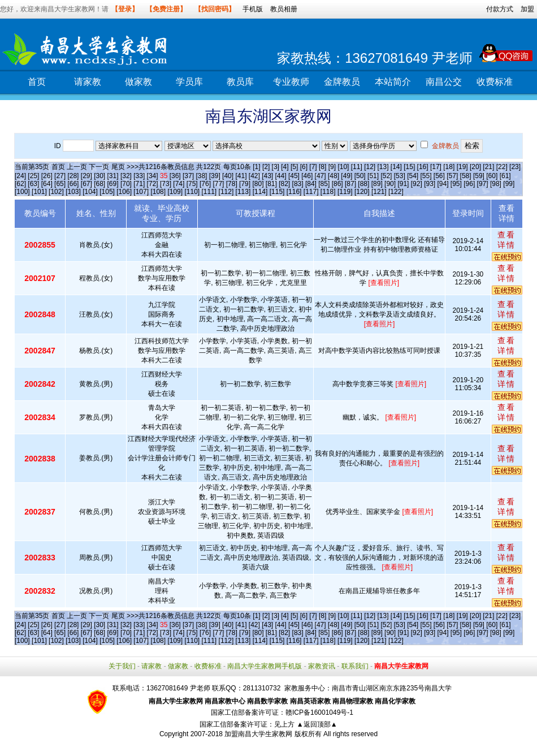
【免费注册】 (166, 9)
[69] (113, 184)
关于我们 (122, 666)
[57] (452, 176)
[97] (483, 184)
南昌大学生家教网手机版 (265, 666)
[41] (241, 176)
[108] (158, 192)
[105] (107, 192)
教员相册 (284, 9)
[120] (362, 192)
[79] (245, 184)
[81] (271, 184)
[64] (47, 184)
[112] (226, 192)
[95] (456, 184)
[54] (413, 176)
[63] (33, 184)
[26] (47, 176)
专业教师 (291, 82)
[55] (426, 176)
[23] (515, 167)
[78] (232, 184)
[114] (260, 192)
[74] (179, 184)
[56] (439, 176)
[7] (313, 167)
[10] (343, 167)
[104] (90, 192)
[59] (479, 176)
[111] (209, 192)
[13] (383, 167)
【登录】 (125, 9)
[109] (175, 192)
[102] (56, 192)
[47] (321, 176)
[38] (201, 176)
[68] (99, 184)
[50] (360, 176)
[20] (475, 167)
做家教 (138, 82)
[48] (334, 176)
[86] (337, 184)
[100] (22, 192)
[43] (267, 176)
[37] (188, 176)
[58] (466, 176)
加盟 (527, 9)
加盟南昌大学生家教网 (258, 734)
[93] (430, 184)
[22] (502, 167)
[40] (228, 176)
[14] (396, 167)
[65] (60, 184)
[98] (496, 184)
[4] (285, 167)
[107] (141, 192)
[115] (277, 192)
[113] (243, 192)
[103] (73, 192)
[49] (347, 176)
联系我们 (355, 666)
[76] (205, 184)
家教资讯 (322, 666)
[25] (33, 176)
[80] (258, 184)
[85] (324, 184)
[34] (153, 176)
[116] (294, 192)
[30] (99, 176)
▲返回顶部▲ (317, 724)
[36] (175, 176)
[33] (139, 176)
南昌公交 (444, 82)
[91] (403, 184)
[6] (304, 167)
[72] (153, 184)
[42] (254, 176)
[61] (505, 176)
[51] (373, 176)
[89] (377, 184)
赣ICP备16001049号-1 (319, 712)
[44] (281, 176)
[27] (60, 176)
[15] (409, 167)
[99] (509, 184)
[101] (39, 192)
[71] (139, 184)
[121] (379, 192)
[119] (345, 192)
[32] (126, 176)
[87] (350, 184)
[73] (166, 184)
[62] (20, 184)
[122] (396, 192)
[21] (488, 167)
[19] (462, 167)
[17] (436, 167)
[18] (449, 167)
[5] (294, 167)
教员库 (240, 82)
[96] (469, 184)
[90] (390, 184)
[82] (284, 184)
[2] (266, 167)
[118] (328, 192)
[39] (215, 176)
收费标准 (495, 82)
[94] (443, 184)
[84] (311, 184)
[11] (357, 167)
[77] (218, 184)
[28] (73, 176)
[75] (192, 184)
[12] (370, 167)
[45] (294, 176)
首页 (37, 82)
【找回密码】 (215, 9)
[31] (113, 176)
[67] (86, 184)
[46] (307, 176)
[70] (126, 184)
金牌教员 (342, 82)
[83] (298, 184)
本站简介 (393, 82)
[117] (311, 192)
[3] (276, 167)
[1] (256, 167)
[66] (73, 184)
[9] (332, 167)
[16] (423, 167)
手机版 (253, 9)
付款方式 (500, 9)
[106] (124, 192)
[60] (492, 176)
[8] (322, 167)
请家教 (88, 82)
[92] (417, 184)
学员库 (189, 82)
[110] (192, 192)
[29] (86, 176)
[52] (386, 176)
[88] (363, 184)
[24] (20, 176)
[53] (400, 176)
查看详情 (506, 240)
